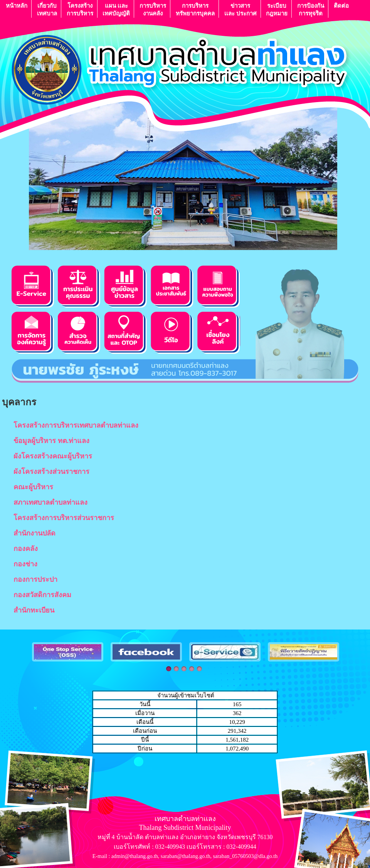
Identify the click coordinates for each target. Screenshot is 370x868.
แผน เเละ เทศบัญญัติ (116, 9)
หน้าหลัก (17, 9)
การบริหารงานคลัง (153, 9)
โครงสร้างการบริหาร (80, 9)
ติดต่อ (341, 9)
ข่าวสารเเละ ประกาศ (240, 9)
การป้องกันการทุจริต (311, 9)
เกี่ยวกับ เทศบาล (47, 9)
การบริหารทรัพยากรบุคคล (195, 9)
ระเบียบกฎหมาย (277, 9)
